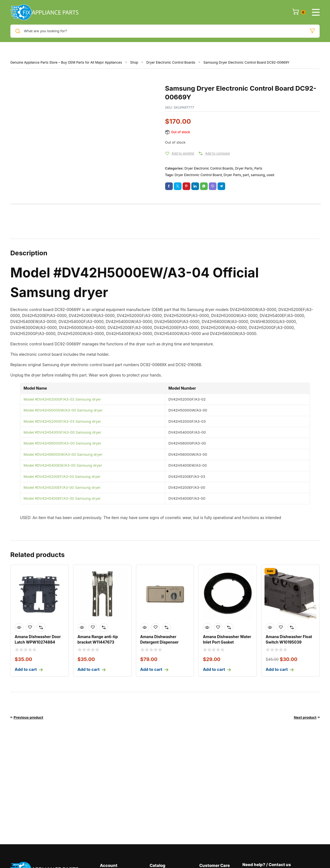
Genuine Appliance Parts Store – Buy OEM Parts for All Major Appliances (66, 62)
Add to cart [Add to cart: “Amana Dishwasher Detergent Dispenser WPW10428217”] (151, 669)
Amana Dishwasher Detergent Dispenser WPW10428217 (160, 642)
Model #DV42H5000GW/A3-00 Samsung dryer (63, 410)
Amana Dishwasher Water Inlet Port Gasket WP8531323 (227, 642)
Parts (258, 168)
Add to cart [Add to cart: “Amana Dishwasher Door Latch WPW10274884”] (26, 669)
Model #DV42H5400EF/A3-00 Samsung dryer (62, 498)
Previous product (29, 717)
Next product (305, 717)
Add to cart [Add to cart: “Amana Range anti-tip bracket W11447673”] (89, 669)
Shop (134, 62)
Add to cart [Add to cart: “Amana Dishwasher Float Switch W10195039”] (277, 669)
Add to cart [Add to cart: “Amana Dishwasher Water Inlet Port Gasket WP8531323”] (214, 669)
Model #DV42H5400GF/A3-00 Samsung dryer (62, 432)
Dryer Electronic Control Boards (171, 62)
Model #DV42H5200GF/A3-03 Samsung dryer (62, 421)
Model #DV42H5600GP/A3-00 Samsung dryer (62, 443)
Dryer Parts (244, 168)
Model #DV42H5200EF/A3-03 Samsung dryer (62, 476)
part (246, 175)
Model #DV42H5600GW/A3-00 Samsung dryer (63, 454)
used (270, 175)
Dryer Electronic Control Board (198, 175)
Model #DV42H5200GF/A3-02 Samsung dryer (62, 399)
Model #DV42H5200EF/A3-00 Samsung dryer (62, 487)
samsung (258, 175)
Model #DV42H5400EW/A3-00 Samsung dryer (63, 465)
